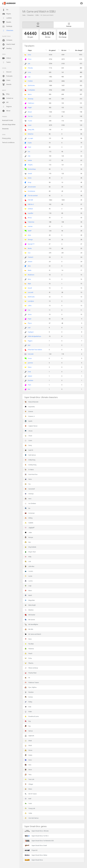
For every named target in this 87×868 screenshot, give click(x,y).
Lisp (29, 77)
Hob (29, 156)
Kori (29, 389)
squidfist (31, 213)
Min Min (29, 629)
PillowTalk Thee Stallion (35, 350)
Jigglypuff (30, 528)
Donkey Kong (31, 465)
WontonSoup (32, 169)
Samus (29, 731)
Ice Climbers (30, 504)
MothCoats (31, 297)
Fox (28, 484)
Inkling (29, 518)
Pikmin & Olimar (31, 668)
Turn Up (30, 116)
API (5, 103)
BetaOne (31, 134)
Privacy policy (6, 138)
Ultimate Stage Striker (9, 125)
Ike (27, 508)
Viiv (29, 152)
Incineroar (30, 513)
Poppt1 (30, 108)
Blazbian (31, 380)
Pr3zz (30, 59)
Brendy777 (31, 244)
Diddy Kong (30, 460)
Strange (30, 240)
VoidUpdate (31, 90)
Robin (28, 712)
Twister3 (31, 257)
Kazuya (29, 537)
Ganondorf (30, 489)
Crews (6, 80)
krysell (30, 288)
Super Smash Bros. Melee (36, 855)
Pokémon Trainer (32, 683)
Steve (28, 770)
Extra (29, 55)
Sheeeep (31, 99)
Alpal (29, 284)
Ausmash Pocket (7, 120)
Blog (6, 94)
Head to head (9, 44)
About (6, 111)
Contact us (8, 98)
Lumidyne (31, 301)
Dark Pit (29, 450)
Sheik (28, 741)
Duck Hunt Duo (31, 474)
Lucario (29, 571)
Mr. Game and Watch (33, 634)
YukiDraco (31, 103)
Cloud (28, 436)
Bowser (29, 412)
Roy (28, 721)
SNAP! (30, 231)
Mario (28, 591)
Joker (28, 533)
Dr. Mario (29, 470)
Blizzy (30, 218)
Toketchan (31, 222)
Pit (27, 678)
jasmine (30, 363)
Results (7, 22)
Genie (30, 178)
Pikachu (29, 663)
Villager (29, 784)
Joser (30, 125)
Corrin (28, 441)
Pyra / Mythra (31, 687)
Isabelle (29, 523)
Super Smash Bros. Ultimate (37, 831)
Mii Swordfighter (31, 624)
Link (28, 562)
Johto (30, 306)
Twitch (6, 62)
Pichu (28, 658)
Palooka (30, 68)
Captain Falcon (31, 426)
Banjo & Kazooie (32, 402)
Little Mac (30, 566)
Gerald (30, 174)
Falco (28, 479)
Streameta (5, 129)
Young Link (30, 808)
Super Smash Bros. (34, 860)
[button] (81, 3)
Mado (30, 270)
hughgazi (31, 332)
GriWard (30, 209)
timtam (30, 262)
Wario (28, 789)
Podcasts (7, 76)
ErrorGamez (32, 191)
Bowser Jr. (30, 416)
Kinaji (30, 182)
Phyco (30, 323)
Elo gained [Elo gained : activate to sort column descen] (52, 50)
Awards (7, 85)
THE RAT (30, 200)
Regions (7, 107)
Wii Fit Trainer (31, 794)
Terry (28, 775)
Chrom (29, 431)
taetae (30, 160)
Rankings (7, 26)
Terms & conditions (8, 142)
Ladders (7, 18)
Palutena (29, 649)
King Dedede (30, 547)
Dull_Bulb (31, 354)
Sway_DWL (31, 130)
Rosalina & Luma (32, 716)
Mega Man (30, 600)
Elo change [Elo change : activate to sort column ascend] (79, 50)
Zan (29, 310)
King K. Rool (30, 552)
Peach (29, 654)
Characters (8, 31)
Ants (29, 266)
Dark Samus (30, 455)
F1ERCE (30, 81)
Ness (28, 639)
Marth (28, 595)
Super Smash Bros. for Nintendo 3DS (39, 841)
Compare (7, 40)
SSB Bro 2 (31, 204)
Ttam (29, 385)
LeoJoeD (31, 292)
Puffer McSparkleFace (34, 336)
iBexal (30, 112)
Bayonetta (30, 407)
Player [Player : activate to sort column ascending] (30, 50)
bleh (29, 345)
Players (7, 14)
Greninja (29, 494)
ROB (28, 707)
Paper (30, 319)
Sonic (28, 760)
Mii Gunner (30, 620)
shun (29, 235)
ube (29, 64)
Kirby (28, 557)
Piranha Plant (31, 673)
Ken (28, 542)
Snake (28, 755)
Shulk (28, 746)
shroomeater (32, 187)
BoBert (30, 376)
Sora (28, 765)
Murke (30, 248)
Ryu (28, 726)
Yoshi (28, 804)
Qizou (30, 314)
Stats (38, 25)
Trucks (30, 121)
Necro (30, 94)
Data (24, 15)
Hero (28, 499)
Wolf (28, 799)
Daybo (30, 143)
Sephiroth (29, 736)
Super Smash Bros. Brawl (36, 846)
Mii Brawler (30, 615)
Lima (29, 72)
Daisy (28, 445)
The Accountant (33, 196)
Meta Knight (30, 605)
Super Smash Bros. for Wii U (37, 836)
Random (29, 692)
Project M (31, 850)
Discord (7, 72)
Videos (7, 58)
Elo (5, 10)
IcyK (29, 328)
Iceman (30, 226)
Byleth (29, 421)
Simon (29, 750)
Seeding (7, 49)
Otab (29, 372)
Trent (29, 147)
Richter (29, 697)
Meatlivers (31, 275)
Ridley (28, 702)
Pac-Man (29, 644)
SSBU (37, 15)
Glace (30, 367)
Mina (29, 279)
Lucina (29, 581)
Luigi (28, 586)
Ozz (29, 253)
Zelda (28, 813)
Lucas (28, 576)
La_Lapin (30, 138)
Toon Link (29, 779)
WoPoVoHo (31, 86)
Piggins (30, 341)
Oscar (30, 358)
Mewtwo (29, 610)
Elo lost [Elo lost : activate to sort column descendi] (64, 50)
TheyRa (30, 165)
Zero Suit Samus (32, 818)
